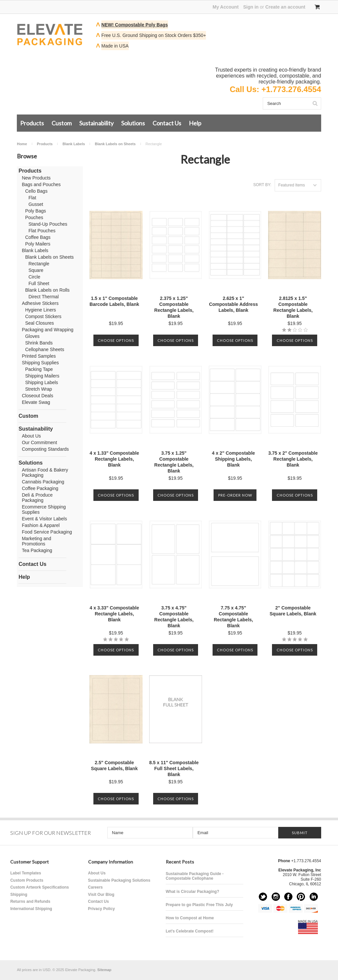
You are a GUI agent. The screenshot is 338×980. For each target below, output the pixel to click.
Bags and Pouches (41, 184)
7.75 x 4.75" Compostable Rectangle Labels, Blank (234, 617)
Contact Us (167, 123)
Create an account (285, 7)
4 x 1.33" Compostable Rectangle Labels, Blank (114, 459)
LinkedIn (314, 897)
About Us (31, 436)
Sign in (251, 7)
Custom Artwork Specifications (40, 887)
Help (195, 123)
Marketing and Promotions (36, 541)
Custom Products (27, 880)
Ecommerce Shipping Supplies (44, 509)
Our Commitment (39, 442)
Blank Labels (74, 144)
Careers (96, 887)
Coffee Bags (38, 237)
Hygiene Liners (40, 310)
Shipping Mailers (42, 376)
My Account (226, 7)
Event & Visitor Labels (44, 519)
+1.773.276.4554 (291, 89)
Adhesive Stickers (40, 303)
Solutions (133, 123)
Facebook (288, 897)
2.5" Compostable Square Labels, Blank (115, 766)
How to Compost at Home (190, 918)
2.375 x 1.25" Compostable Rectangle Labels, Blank (174, 307)
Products (32, 123)
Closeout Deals (37, 396)
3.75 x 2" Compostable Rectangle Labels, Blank (293, 459)
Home (22, 144)
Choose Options (116, 340)
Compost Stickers (43, 316)
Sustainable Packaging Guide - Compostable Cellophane (195, 876)
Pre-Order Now (235, 495)
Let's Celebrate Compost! (190, 931)
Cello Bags (36, 191)
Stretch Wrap (38, 389)
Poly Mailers (38, 244)
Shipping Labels (42, 382)
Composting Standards (45, 449)
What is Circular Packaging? (192, 892)
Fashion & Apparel (41, 525)
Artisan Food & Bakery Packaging (45, 473)
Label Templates (26, 873)
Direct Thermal (44, 297)
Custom (62, 123)
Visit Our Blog (101, 895)
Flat (32, 198)
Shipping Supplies (40, 363)
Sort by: (262, 185)
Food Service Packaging (47, 532)
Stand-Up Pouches (48, 224)
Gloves (32, 336)
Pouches (34, 217)
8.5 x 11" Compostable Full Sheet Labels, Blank (174, 768)
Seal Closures (39, 323)
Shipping (19, 895)
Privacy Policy (101, 909)
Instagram (276, 897)
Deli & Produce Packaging (37, 498)
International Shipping (31, 909)
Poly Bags (35, 211)
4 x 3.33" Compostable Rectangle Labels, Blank (114, 614)
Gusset (36, 204)
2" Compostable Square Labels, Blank (293, 611)
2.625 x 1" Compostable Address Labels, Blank (233, 304)
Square (36, 270)
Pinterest (301, 897)
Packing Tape (39, 369)
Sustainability (96, 123)
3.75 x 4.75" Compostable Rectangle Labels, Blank (174, 617)
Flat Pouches (42, 231)
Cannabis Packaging (43, 482)
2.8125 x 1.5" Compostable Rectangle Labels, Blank (293, 307)
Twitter (263, 897)
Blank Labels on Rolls (47, 290)
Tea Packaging (37, 550)
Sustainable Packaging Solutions (119, 880)
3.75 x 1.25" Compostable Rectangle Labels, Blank (174, 462)
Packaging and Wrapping (48, 330)
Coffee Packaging (40, 488)
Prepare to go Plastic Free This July (199, 905)
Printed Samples (39, 356)
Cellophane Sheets (45, 349)
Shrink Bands (39, 343)
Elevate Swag (36, 402)
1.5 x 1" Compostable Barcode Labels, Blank (114, 301)
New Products (36, 178)
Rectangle (39, 264)
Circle (34, 277)
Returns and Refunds (30, 901)
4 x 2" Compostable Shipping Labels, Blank (233, 459)
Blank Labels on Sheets (115, 144)
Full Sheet (39, 283)
